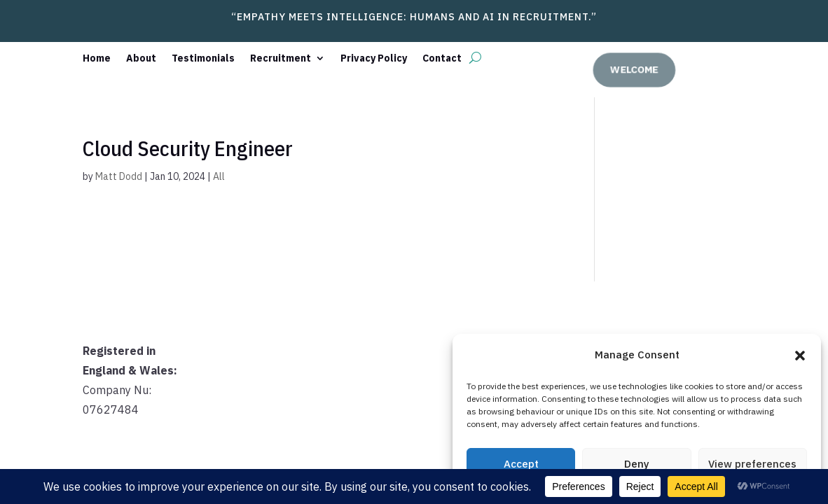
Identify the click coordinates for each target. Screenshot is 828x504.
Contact (442, 59)
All (219, 176)
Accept (521, 464)
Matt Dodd (119, 176)
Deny (637, 464)
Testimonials (203, 59)
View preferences (752, 464)
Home (97, 59)
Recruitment (281, 59)
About (141, 59)
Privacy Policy (374, 59)
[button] (800, 356)
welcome (638, 69)
